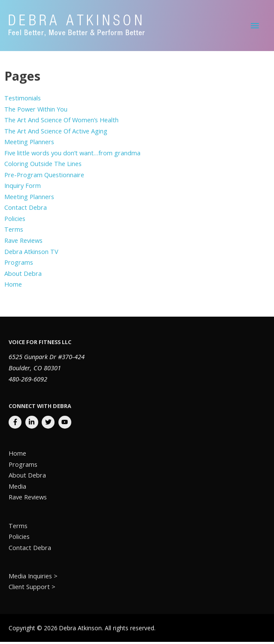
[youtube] (66, 424)
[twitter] (49, 424)
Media (17, 488)
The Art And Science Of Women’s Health (61, 122)
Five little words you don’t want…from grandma (72, 155)
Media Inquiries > (33, 578)
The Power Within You (36, 111)
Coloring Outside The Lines (43, 166)
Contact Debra (26, 209)
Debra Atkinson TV (31, 253)
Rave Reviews (23, 242)
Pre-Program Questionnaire (44, 177)
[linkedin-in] (33, 424)
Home (13, 286)
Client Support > (32, 589)
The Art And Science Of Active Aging (56, 133)
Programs (19, 264)
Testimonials (23, 100)
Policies (15, 221)
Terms (14, 231)
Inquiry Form (23, 187)
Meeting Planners (29, 144)
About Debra (23, 275)
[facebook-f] (16, 424)
